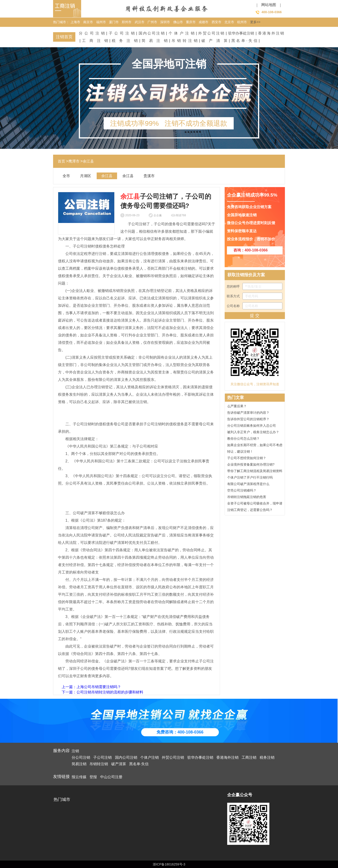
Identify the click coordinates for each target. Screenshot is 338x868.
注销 (75, 751)
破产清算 (214, 41)
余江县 (88, 161)
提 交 (255, 316)
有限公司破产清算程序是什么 (248, 485)
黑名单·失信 (244, 41)
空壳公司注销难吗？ (242, 491)
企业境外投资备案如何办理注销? (251, 465)
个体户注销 (182, 33)
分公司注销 (92, 33)
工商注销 (95, 41)
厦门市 (114, 22)
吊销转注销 (185, 41)
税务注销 (125, 41)
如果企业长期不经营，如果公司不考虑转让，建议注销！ (255, 449)
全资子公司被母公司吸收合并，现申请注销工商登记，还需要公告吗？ (255, 507)
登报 (93, 777)
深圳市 (165, 22)
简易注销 (155, 41)
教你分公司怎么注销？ (243, 439)
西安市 (217, 22)
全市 (66, 176)
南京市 (88, 22)
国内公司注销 (152, 33)
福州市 (101, 22)
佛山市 (178, 22)
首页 (61, 161)
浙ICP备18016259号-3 (169, 864)
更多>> (255, 22)
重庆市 (191, 22)
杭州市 (242, 22)
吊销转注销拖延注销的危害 (247, 498)
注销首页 (64, 37)
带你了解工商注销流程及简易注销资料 (255, 472)
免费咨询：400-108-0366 (180, 732)
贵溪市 (149, 176)
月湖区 (86, 176)
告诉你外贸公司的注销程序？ (248, 420)
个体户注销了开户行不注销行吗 (250, 478)
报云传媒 (79, 777)
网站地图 (269, 5)
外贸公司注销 (211, 33)
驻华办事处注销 (241, 33)
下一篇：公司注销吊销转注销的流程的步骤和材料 (102, 692)
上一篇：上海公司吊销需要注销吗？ (91, 687)
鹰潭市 (74, 161)
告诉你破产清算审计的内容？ (248, 413)
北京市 (229, 22)
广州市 (152, 22)
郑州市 (127, 22)
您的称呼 (255, 286)
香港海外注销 (271, 33)
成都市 (204, 22)
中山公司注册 (111, 777)
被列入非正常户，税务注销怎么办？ (253, 433)
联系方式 (255, 296)
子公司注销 (122, 33)
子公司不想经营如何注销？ (247, 459)
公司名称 (255, 306)
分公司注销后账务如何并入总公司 (252, 426)
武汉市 (140, 22)
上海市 (75, 22)
